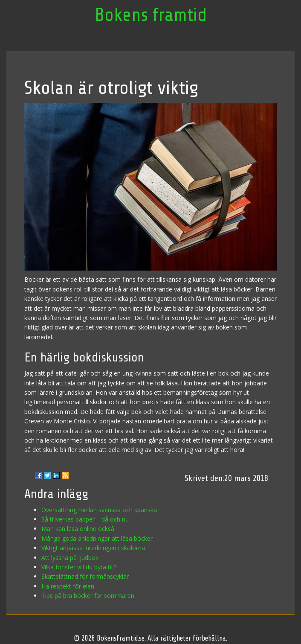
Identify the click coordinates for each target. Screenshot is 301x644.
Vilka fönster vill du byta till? (79, 567)
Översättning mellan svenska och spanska (99, 510)
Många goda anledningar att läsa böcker (97, 538)
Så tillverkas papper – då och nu (85, 519)
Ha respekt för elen (68, 586)
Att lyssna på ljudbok (70, 558)
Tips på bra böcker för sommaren (88, 596)
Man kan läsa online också (78, 529)
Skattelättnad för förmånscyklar (85, 576)
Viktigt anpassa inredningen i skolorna (93, 548)
